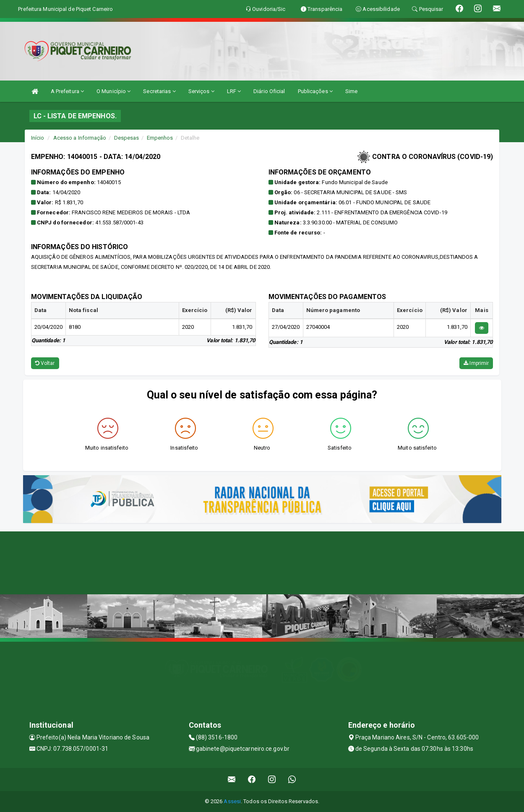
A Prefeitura (67, 91)
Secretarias (159, 91)
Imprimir (476, 363)
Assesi (232, 801)
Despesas (127, 138)
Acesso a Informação (80, 138)
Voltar (45, 363)
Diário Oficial (269, 91)
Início (38, 138)
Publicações (315, 91)
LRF (234, 91)
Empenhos (160, 138)
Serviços (201, 91)
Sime (351, 91)
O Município (113, 91)
